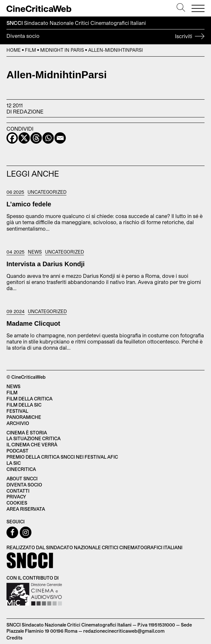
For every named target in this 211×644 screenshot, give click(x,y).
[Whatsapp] (48, 138)
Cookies (17, 503)
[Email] (60, 138)
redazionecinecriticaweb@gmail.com (124, 631)
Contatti (18, 491)
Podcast (18, 451)
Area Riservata (26, 509)
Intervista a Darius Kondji (46, 264)
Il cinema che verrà (32, 445)
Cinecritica (21, 469)
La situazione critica (34, 438)
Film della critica (29, 399)
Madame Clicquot (33, 323)
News (35, 252)
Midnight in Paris (62, 50)
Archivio (18, 423)
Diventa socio (105, 37)
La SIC (14, 463)
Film (30, 50)
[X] (24, 138)
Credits (14, 638)
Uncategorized (47, 192)
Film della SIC (24, 405)
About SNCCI (22, 479)
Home (14, 50)
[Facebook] (12, 138)
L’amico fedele (29, 204)
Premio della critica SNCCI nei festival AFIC (62, 457)
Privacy (16, 497)
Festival (17, 411)
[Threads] (36, 138)
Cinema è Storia (27, 433)
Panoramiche (24, 417)
